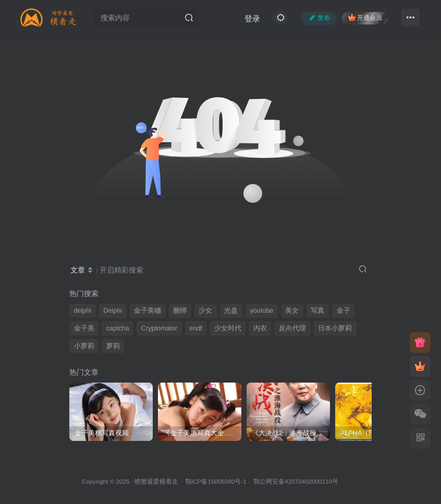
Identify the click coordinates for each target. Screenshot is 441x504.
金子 (344, 311)
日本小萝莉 (335, 328)
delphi (83, 311)
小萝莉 (84, 346)
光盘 (231, 311)
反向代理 (292, 328)
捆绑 (180, 311)
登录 (252, 19)
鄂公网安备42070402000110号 (296, 481)
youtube (261, 311)
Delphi (113, 311)
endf (196, 328)
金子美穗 (148, 311)
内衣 (260, 328)
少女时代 (228, 328)
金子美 (84, 328)
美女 (292, 311)
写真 (317, 311)
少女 (205, 311)
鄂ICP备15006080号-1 (216, 481)
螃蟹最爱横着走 (156, 481)
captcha (118, 328)
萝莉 (113, 346)
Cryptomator (159, 328)
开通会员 (365, 17)
